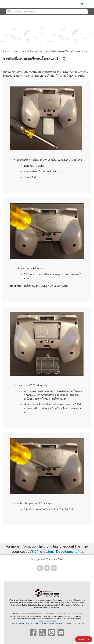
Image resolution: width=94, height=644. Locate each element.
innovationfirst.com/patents (47, 621)
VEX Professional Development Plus (57, 551)
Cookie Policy (43, 623)
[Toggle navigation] (8, 4)
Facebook (40, 568)
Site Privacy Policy (17, 623)
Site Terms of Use (30, 623)
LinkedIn (54, 568)
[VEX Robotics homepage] (45, 4)
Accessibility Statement (75, 623)
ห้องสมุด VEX (10, 51)
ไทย (81, 4)
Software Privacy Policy (57, 623)
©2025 (71, 614)
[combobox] (47, 12)
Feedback (84, 639)
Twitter (47, 568)
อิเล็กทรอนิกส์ (35, 51)
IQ (22, 51)
